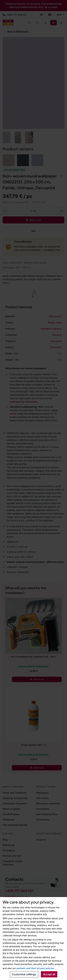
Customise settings (24, 974)
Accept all (49, 974)
